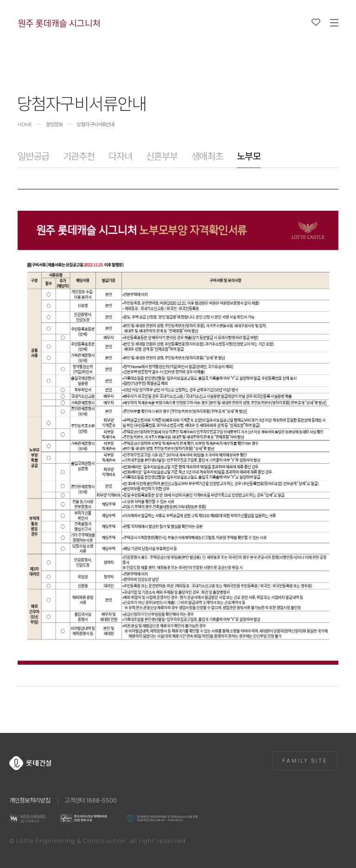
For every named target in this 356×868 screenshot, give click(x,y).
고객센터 (91, 800)
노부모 (249, 156)
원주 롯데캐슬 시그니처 (59, 23)
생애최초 (207, 156)
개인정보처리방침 (30, 800)
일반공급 (33, 156)
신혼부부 (162, 156)
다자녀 (120, 156)
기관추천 (79, 156)
